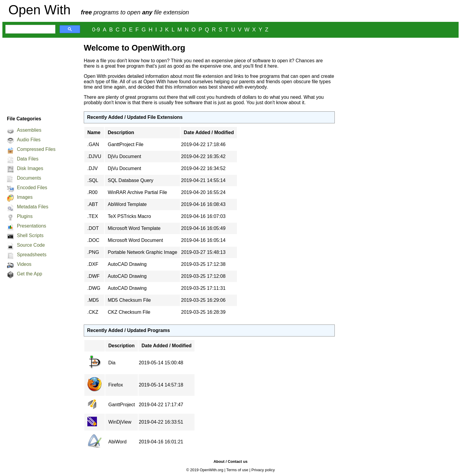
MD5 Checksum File (129, 300)
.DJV (93, 168)
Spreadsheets (32, 255)
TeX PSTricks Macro (129, 216)
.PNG (93, 252)
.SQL (93, 180)
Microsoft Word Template (134, 228)
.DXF (93, 264)
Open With (39, 10)
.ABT (93, 204)
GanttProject (122, 405)
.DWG (94, 288)
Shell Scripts (30, 235)
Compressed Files (36, 149)
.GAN (93, 144)
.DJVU (94, 156)
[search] (30, 29)
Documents (29, 178)
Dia (112, 363)
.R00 (92, 192)
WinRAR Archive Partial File (137, 192)
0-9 (96, 30)
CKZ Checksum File (129, 312)
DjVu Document (124, 156)
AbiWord (117, 442)
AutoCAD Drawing (127, 264)
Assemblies (29, 130)
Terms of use (237, 470)
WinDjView (120, 422)
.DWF (93, 276)
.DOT (93, 228)
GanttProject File (125, 144)
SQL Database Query (130, 180)
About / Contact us (231, 461)
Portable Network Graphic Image (142, 252)
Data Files (28, 159)
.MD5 (93, 300)
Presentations (31, 226)
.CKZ (93, 312)
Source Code (31, 245)
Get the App (29, 274)
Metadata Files (32, 207)
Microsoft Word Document (135, 240)
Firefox (116, 385)
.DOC (93, 240)
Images (25, 197)
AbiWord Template (127, 204)
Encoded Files (32, 188)
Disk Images (30, 168)
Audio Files (29, 140)
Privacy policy (263, 470)
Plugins (25, 216)
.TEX (93, 216)
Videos (24, 264)
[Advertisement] (40, 75)
